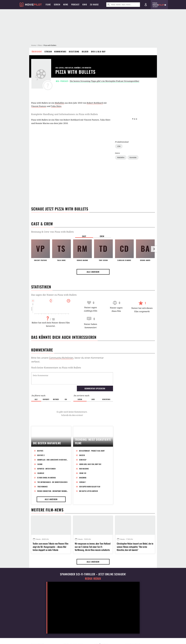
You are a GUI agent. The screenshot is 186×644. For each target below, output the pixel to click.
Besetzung (74, 51)
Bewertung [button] (106, 399)
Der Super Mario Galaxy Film (90, 487)
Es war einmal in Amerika (46, 478)
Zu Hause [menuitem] (94, 4)
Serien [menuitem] (57, 4)
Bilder (85, 51)
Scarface (41, 473)
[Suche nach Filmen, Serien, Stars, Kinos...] (123, 5)
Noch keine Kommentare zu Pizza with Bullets (56, 368)
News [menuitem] (66, 4)
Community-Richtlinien (61, 358)
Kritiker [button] (56, 399)
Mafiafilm (121, 129)
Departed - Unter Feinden (46, 469)
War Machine (84, 469)
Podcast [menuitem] (75, 4)
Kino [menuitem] (85, 4)
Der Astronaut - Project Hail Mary (92, 451)
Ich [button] (66, 399)
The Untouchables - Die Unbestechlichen (52, 482)
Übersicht (37, 51)
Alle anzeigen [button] (93, 272)
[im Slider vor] (154, 249)
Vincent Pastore (39, 106)
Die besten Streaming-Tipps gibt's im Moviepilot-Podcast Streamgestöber (105, 81)
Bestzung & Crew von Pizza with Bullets (52, 232)
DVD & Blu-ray (98, 51)
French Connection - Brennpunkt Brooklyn (53, 491)
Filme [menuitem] (48, 4)
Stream (48, 51)
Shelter (82, 455)
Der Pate (40, 451)
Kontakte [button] (46, 399)
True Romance (43, 487)
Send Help (83, 460)
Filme (40, 45)
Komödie (133, 129)
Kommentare (60, 51)
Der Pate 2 (41, 455)
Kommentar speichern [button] (95, 388)
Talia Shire (56, 106)
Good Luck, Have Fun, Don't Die (90, 464)
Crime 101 (83, 473)
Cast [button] (84, 236)
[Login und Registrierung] (146, 5)
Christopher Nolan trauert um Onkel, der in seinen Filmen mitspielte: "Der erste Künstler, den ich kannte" (135, 547)
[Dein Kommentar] (72, 378)
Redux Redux (93, 579)
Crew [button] (102, 236)
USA (119, 118)
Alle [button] (36, 399)
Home (33, 45)
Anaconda (83, 478)
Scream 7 (83, 482)
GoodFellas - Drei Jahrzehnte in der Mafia (53, 460)
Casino (40, 464)
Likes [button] (93, 399)
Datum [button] (80, 399)
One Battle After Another (88, 491)
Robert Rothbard (95, 103)
